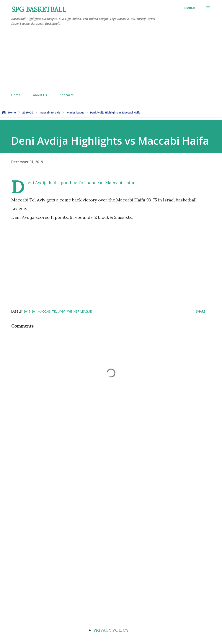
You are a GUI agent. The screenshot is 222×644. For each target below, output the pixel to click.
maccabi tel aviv (51, 311)
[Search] (189, 8)
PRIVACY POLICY (111, 630)
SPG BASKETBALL (39, 9)
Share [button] (201, 311)
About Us (40, 95)
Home (16, 95)
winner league (79, 311)
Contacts (67, 95)
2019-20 (30, 311)
